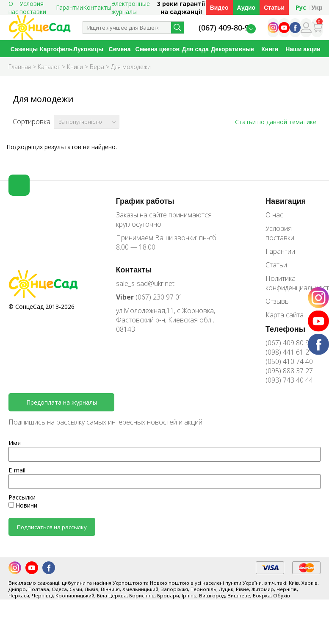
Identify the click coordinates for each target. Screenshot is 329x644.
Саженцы (24, 49)
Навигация (286, 201)
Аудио (246, 7)
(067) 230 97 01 (149, 297)
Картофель (56, 49)
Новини (23, 505)
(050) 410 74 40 (289, 361)
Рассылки (22, 497)
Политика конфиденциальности (293, 283)
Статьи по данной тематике (276, 122)
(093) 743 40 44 (289, 380)
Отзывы (278, 301)
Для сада (195, 49)
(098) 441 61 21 (289, 352)
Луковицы (88, 49)
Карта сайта (285, 315)
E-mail (17, 470)
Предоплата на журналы (62, 402)
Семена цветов (158, 49)
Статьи (274, 7)
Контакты (97, 7)
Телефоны (285, 329)
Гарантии (69, 7)
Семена (120, 49)
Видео (219, 7)
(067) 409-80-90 (226, 28)
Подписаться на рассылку (52, 527)
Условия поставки (280, 233)
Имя (15, 443)
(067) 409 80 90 (289, 343)
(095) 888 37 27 (289, 371)
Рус (301, 7)
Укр (317, 7)
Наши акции (303, 49)
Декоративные (232, 49)
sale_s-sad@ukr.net (145, 283)
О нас (274, 215)
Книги (270, 49)
